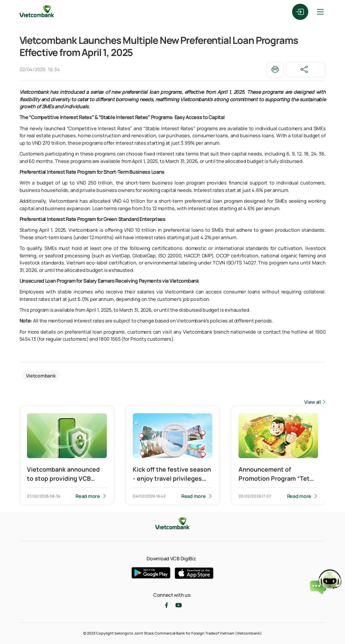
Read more (88, 496)
